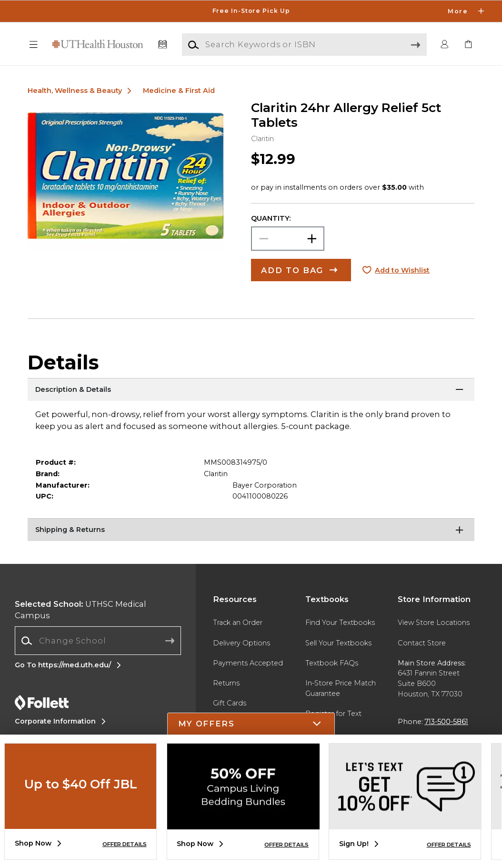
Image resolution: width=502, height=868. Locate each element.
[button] (34, 45)
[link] (468, 45)
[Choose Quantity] (288, 239)
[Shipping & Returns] (251, 530)
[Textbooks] (163, 45)
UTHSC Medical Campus (80, 610)
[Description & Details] (251, 390)
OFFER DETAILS (125, 844)
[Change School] (98, 640)
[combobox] (98, 641)
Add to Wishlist (402, 270)
